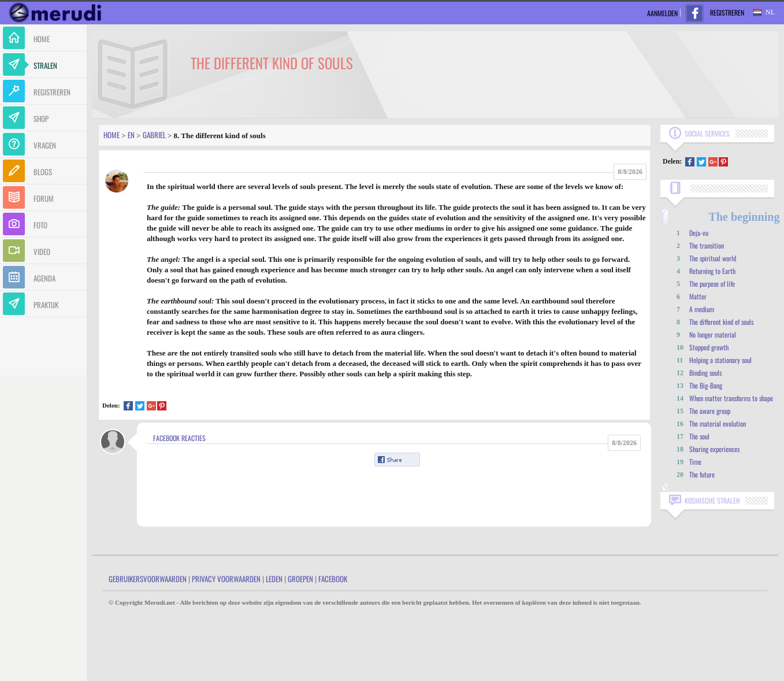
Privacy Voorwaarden (226, 579)
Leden (274, 579)
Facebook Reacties (179, 438)
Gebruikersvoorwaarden (148, 579)
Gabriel (154, 135)
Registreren (727, 12)
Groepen (300, 579)
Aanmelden (662, 13)
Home (112, 135)
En (131, 135)
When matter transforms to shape (731, 398)
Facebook (333, 579)
